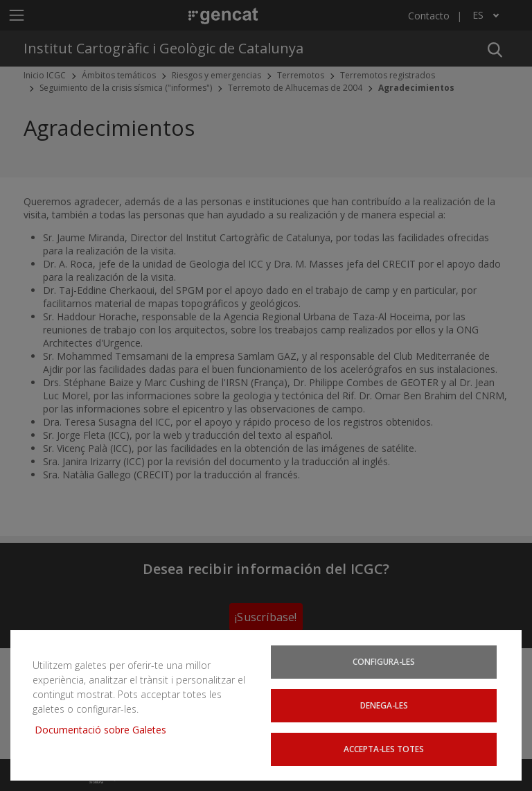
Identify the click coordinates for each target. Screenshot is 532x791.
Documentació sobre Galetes (106, 730)
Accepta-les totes (384, 749)
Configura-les (384, 661)
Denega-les (384, 705)
